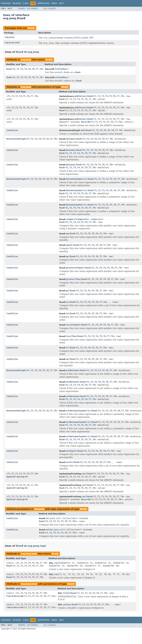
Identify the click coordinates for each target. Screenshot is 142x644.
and (82, 130)
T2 (18, 69)
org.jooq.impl (12, 42)
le (67, 313)
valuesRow (61, 77)
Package (17, 3)
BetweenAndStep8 (16, 139)
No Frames (33, 9)
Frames (22, 9)
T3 (22, 69)
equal (69, 245)
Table (10, 607)
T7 (37, 69)
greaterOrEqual (75, 268)
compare (71, 219)
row (56, 563)
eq (67, 234)
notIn (69, 462)
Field (62, 563)
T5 (29, 69)
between (71, 139)
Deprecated (44, 3)
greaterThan (73, 279)
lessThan (71, 336)
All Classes (50, 9)
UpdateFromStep (15, 477)
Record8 (86, 122)
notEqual (71, 451)
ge (67, 256)
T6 (33, 69)
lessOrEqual (73, 325)
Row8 (31, 28)
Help (61, 3)
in (67, 302)
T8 (41, 69)
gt (67, 291)
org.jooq (9, 37)
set (84, 474)
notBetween (72, 370)
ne (67, 359)
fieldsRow (61, 69)
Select (63, 122)
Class (26, 3)
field (66, 593)
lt (67, 348)
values (67, 604)
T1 (14, 69)
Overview (6, 3)
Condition (12, 130)
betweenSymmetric (76, 179)
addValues (80, 96)
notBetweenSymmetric (78, 411)
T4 (26, 69)
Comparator (83, 219)
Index (54, 3)
